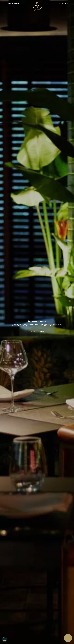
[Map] (4, 640)
